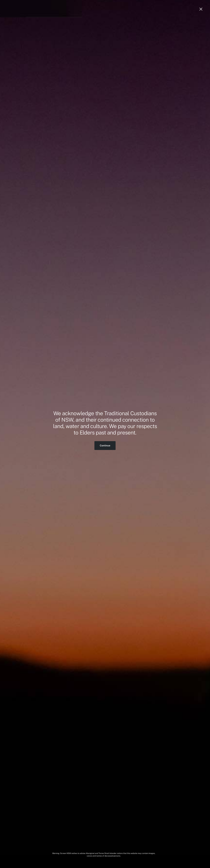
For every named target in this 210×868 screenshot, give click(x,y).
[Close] (201, 9)
